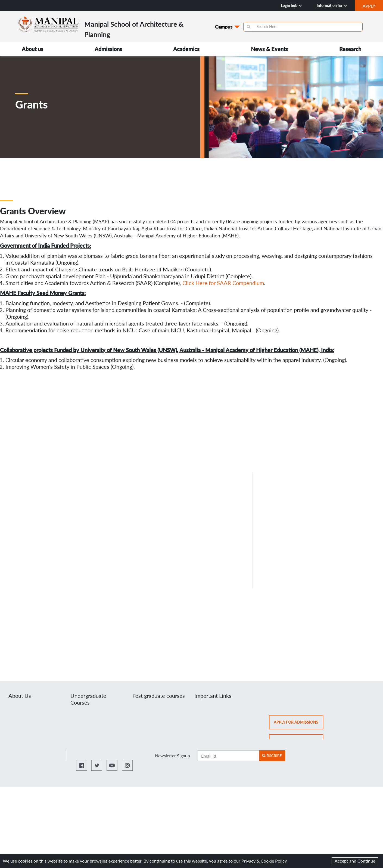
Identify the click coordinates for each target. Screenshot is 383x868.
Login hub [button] (291, 5)
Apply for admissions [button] (298, 724)
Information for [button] (332, 5)
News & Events (269, 49)
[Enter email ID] (228, 756)
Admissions (108, 49)
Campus (224, 27)
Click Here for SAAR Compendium (223, 283)
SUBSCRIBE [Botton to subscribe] (272, 756)
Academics (186, 49)
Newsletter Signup (172, 756)
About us (32, 49)
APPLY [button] (373, 7)
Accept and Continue (355, 861)
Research (350, 49)
